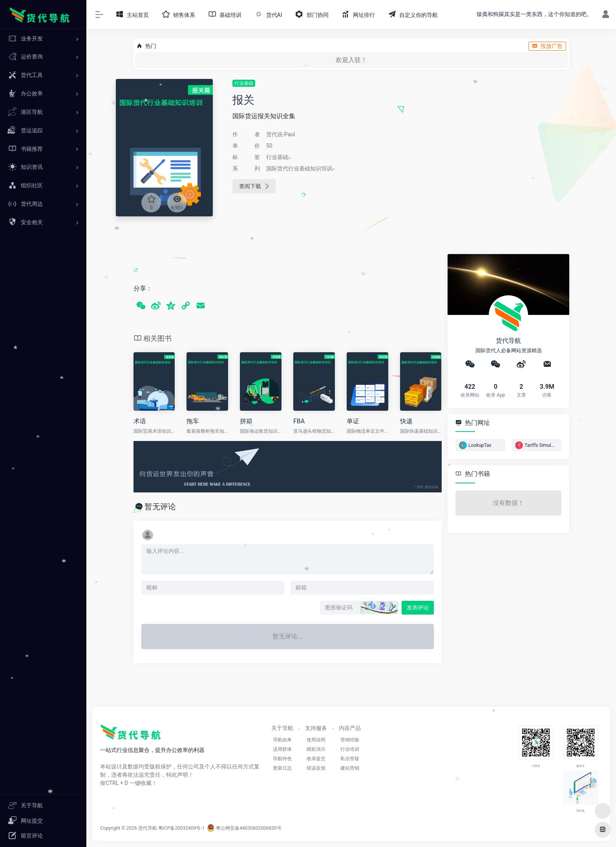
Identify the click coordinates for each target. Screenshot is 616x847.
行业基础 (244, 83)
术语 (140, 421)
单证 (353, 421)
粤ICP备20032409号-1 (182, 828)
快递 (406, 421)
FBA (299, 421)
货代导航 (148, 828)
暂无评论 (160, 507)
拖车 (193, 421)
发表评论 (418, 607)
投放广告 (547, 46)
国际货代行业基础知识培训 (299, 168)
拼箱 (246, 421)
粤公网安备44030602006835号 (244, 828)
